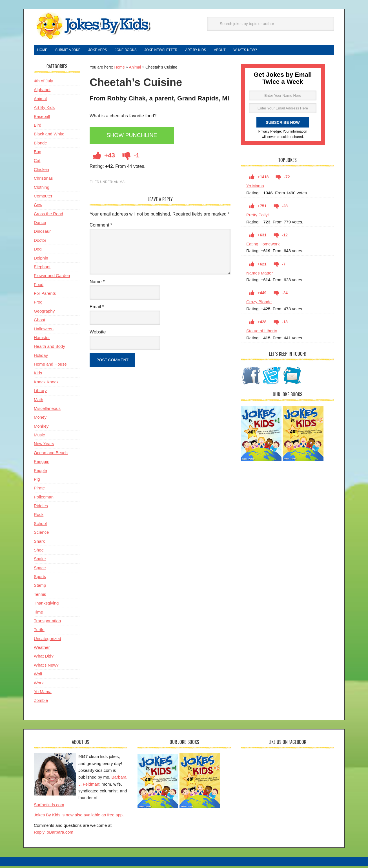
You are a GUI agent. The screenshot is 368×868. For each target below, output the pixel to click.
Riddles (41, 508)
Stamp (40, 587)
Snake (40, 561)
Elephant (42, 269)
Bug (38, 154)
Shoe (39, 552)
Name (97, 284)
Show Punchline (135, 138)
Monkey (41, 428)
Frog (38, 304)
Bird (38, 127)
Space (40, 570)
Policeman (44, 499)
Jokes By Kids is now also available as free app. (79, 817)
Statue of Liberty (262, 333)
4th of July (43, 83)
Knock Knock (46, 384)
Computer (43, 198)
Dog (38, 251)
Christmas (43, 180)
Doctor (40, 242)
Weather (42, 650)
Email (97, 309)
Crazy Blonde (259, 304)
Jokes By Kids (93, 26)
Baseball (42, 119)
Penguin (42, 464)
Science (41, 534)
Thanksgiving (46, 605)
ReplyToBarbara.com (54, 834)
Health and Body (49, 349)
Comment (101, 227)
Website (98, 334)
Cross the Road (48, 216)
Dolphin (41, 260)
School (40, 526)
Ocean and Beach (51, 455)
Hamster (42, 340)
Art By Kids (44, 110)
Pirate (39, 490)
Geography (44, 313)
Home (119, 69)
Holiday (41, 358)
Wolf (38, 676)
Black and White (49, 136)
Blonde (40, 145)
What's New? (46, 667)
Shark (39, 543)
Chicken (41, 172)
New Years (44, 446)
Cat (37, 163)
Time (38, 614)
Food (39, 287)
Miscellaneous (47, 411)
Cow (38, 207)
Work (39, 685)
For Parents (45, 295)
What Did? (44, 658)
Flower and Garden (52, 278)
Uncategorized (47, 641)
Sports (40, 579)
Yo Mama (255, 188)
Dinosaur (42, 233)
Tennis (40, 596)
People (40, 473)
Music (39, 437)
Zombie (41, 703)
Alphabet (42, 92)
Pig (37, 481)
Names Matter (260, 275)
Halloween (44, 331)
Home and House (50, 366)
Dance (40, 225)
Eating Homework (263, 246)
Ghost (39, 322)
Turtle (39, 632)
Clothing (42, 189)
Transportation (47, 623)
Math (38, 402)
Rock (39, 517)
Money (40, 419)
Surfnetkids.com (49, 807)
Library (40, 393)
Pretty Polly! (258, 217)
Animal (135, 69)
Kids (38, 375)
